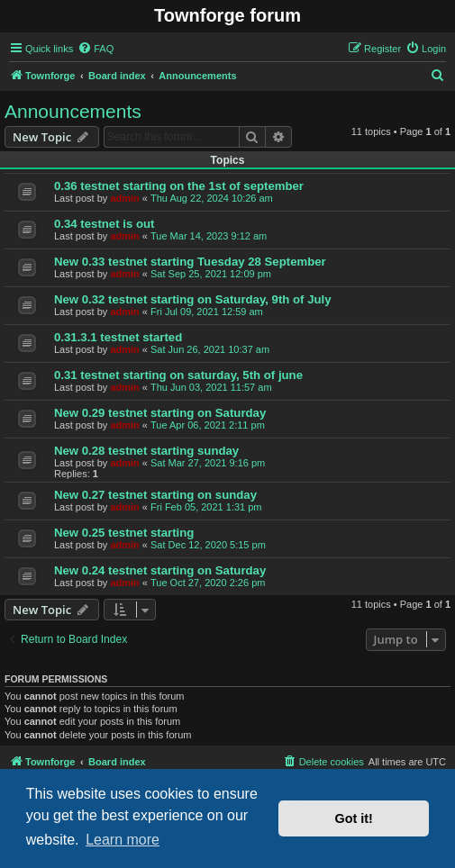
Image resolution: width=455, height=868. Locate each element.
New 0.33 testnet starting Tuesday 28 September (190, 262)
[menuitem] (96, 49)
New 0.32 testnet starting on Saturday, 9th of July (193, 299)
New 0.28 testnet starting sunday (146, 451)
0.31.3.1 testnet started (118, 337)
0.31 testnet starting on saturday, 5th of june (178, 375)
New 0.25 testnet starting (124, 533)
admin (124, 198)
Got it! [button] (354, 818)
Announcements (73, 111)
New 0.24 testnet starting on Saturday (160, 570)
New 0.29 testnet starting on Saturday (160, 413)
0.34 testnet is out (104, 224)
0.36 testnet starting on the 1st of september (179, 186)
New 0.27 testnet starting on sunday (155, 495)
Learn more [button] (123, 840)
